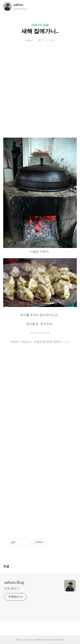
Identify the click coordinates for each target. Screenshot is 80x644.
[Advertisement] (37, 88)
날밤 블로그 (12, 588)
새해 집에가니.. (40, 31)
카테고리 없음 (40, 25)
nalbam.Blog (14, 582)
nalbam (18, 5)
